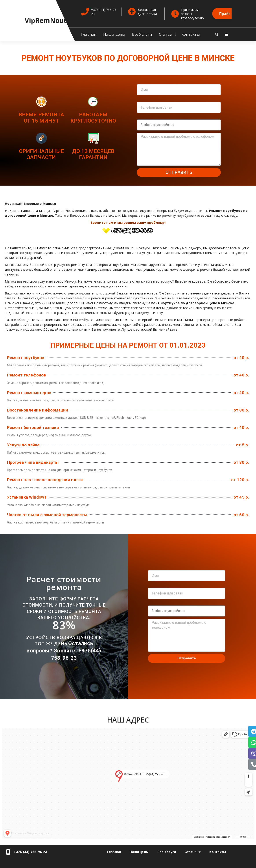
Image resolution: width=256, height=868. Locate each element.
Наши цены (114, 34)
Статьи (166, 34)
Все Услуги (142, 34)
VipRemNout (46, 20)
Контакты (191, 34)
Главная (89, 34)
